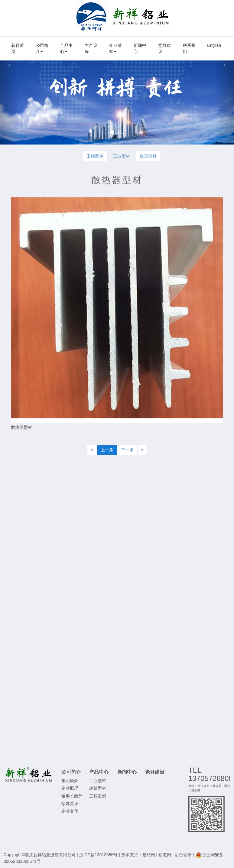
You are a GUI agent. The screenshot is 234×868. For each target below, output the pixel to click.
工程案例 (95, 157)
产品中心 (67, 48)
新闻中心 (140, 48)
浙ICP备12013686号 (99, 855)
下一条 (127, 450)
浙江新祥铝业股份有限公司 (123, 16)
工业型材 (122, 157)
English (214, 45)
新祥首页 (18, 48)
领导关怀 (70, 804)
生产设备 (91, 48)
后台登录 (183, 855)
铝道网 (165, 855)
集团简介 (70, 781)
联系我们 (189, 48)
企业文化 (70, 811)
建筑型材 (148, 157)
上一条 (107, 450)
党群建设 (164, 48)
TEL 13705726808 (211, 774)
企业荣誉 (115, 48)
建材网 (149, 855)
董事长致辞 (72, 796)
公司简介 (42, 48)
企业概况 (70, 788)
